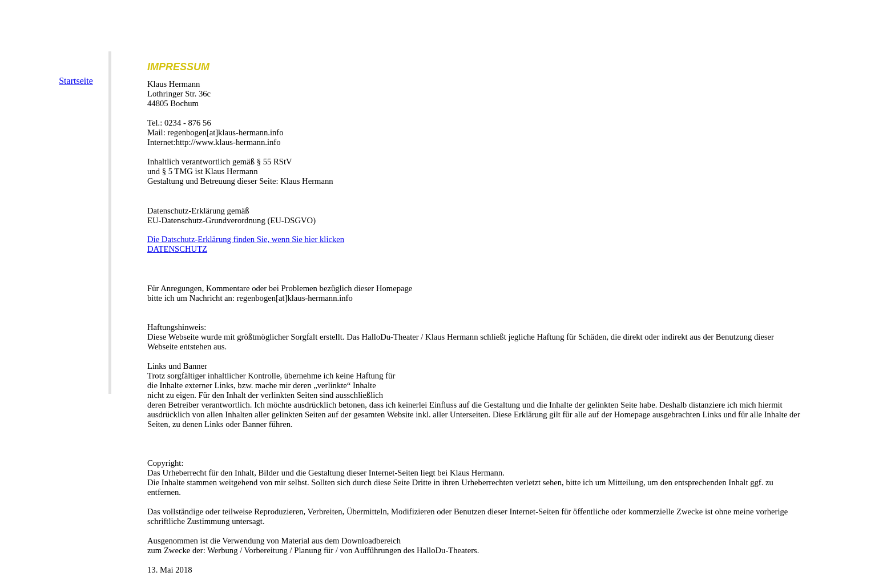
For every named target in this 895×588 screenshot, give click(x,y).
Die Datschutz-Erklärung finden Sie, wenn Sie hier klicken (246, 239)
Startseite (76, 81)
